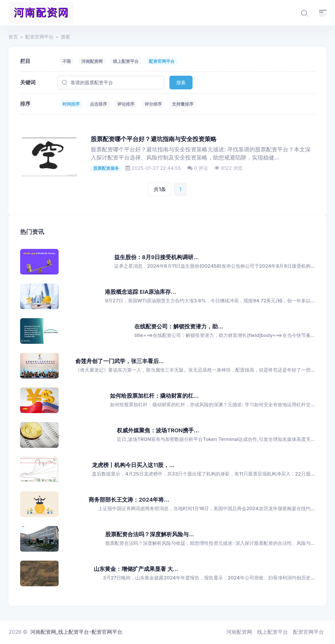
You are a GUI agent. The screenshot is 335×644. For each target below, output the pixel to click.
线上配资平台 (126, 61)
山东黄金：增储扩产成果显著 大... (136, 569)
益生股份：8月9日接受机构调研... (157, 257)
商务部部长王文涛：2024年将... (129, 500)
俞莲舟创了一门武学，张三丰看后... (120, 361)
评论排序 (126, 104)
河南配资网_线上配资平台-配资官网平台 (76, 632)
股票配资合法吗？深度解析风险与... (150, 534)
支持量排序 (183, 104)
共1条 (160, 189)
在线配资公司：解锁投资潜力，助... (179, 326)
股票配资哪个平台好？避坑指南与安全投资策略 (154, 139)
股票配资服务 (106, 168)
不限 (67, 61)
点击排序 (98, 104)
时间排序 (71, 104)
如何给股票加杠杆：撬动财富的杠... (154, 396)
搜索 (181, 83)
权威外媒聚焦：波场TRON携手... (158, 430)
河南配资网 (92, 61)
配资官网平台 (39, 37)
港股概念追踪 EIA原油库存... (140, 292)
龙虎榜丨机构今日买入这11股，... (133, 465)
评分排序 (153, 104)
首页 (13, 37)
